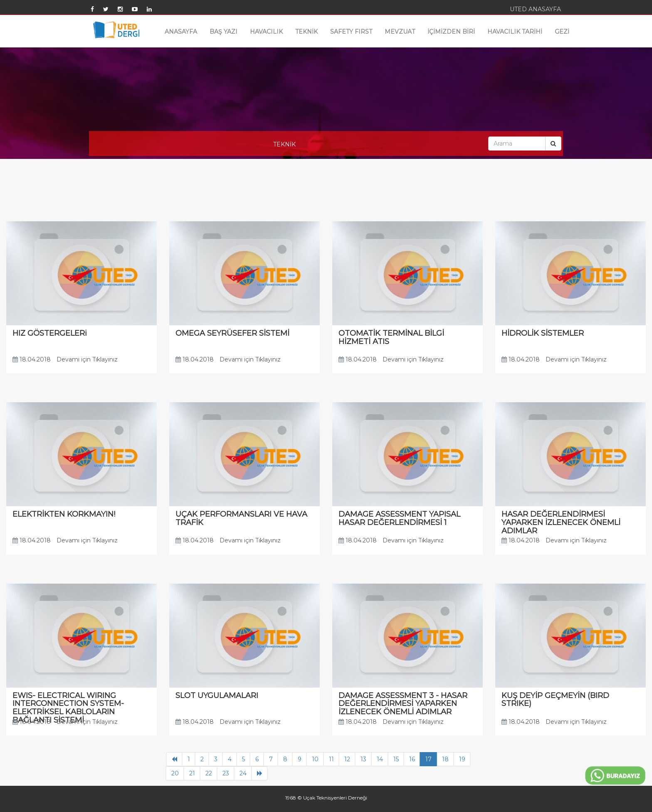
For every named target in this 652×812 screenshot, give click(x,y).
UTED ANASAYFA (535, 9)
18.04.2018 (32, 359)
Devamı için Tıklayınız (87, 359)
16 (412, 759)
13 (363, 759)
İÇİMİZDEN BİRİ (451, 32)
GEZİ (562, 32)
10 (315, 759)
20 (175, 773)
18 (445, 759)
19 (462, 759)
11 (331, 759)
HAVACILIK (266, 32)
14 (380, 759)
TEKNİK (306, 32)
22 (209, 773)
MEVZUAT (400, 32)
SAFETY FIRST (351, 32)
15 (396, 759)
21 (192, 773)
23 (226, 773)
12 (347, 759)
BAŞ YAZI (224, 32)
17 (428, 759)
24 (243, 773)
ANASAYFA (181, 32)
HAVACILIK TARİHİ (515, 32)
